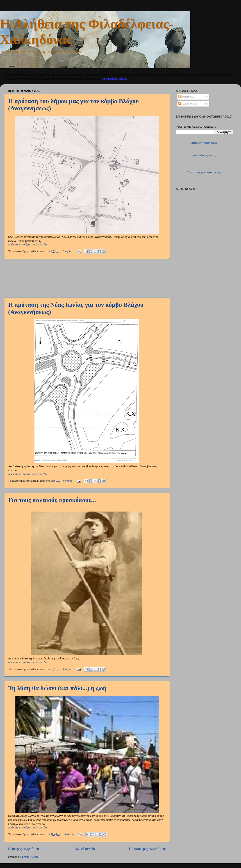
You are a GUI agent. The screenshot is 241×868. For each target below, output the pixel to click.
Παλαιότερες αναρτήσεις (147, 849)
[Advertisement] (87, 278)
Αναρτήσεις (186, 97)
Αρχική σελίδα (84, 849)
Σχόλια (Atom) (30, 857)
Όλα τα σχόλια (188, 104)
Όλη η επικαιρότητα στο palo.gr (205, 172)
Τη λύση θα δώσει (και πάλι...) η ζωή (57, 688)
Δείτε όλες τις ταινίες (204, 155)
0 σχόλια (68, 481)
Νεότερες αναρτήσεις (24, 849)
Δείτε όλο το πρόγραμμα (204, 143)
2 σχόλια (68, 251)
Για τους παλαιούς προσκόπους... (52, 500)
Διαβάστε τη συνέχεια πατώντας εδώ (27, 245)
